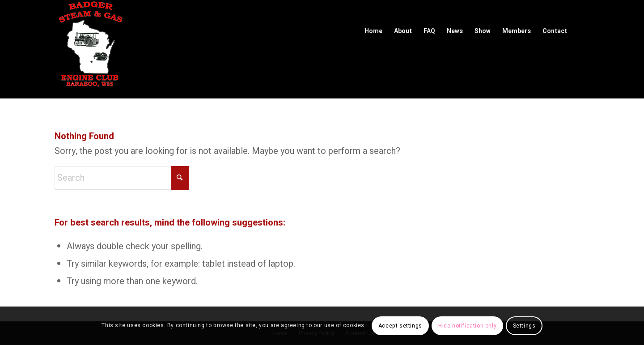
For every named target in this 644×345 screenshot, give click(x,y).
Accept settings (400, 326)
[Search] (122, 178)
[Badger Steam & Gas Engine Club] (90, 49)
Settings (524, 326)
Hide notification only (467, 326)
